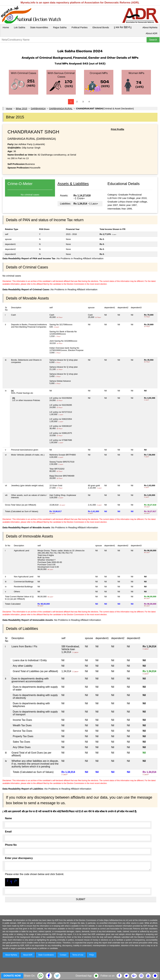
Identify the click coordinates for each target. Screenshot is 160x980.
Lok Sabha (20, 27)
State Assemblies (39, 27)
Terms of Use (78, 955)
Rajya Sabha (60, 27)
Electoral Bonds (101, 27)
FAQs (92, 955)
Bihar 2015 (21, 108)
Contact (63, 955)
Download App (84, 976)
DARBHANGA (38, 108)
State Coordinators (46, 955)
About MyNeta (150, 27)
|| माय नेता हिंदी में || (123, 27)
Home (6, 27)
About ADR (152, 33)
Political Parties (80, 27)
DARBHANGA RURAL (61, 108)
